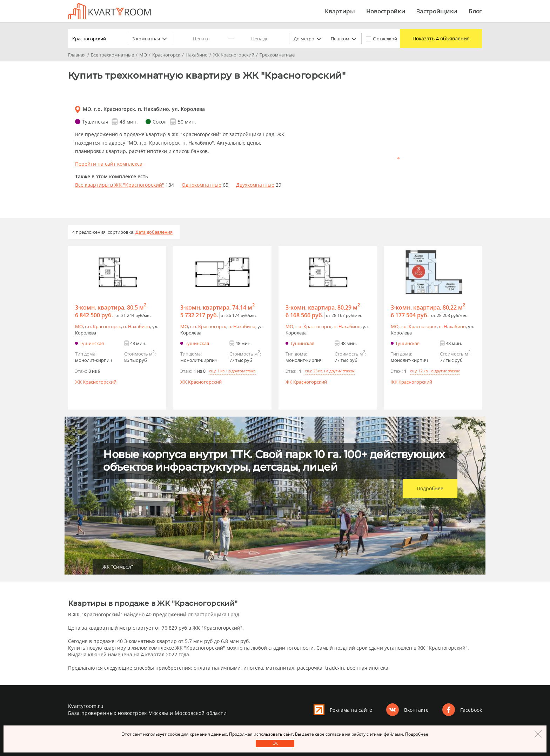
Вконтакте (416, 710)
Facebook (471, 710)
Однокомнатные (202, 185)
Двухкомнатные (255, 185)
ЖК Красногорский (96, 382)
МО (79, 326)
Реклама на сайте (351, 710)
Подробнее (430, 488)
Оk (275, 743)
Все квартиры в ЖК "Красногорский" (120, 185)
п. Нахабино (137, 326)
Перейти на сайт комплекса (109, 164)
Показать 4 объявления (439, 39)
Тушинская (92, 343)
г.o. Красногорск (103, 326)
